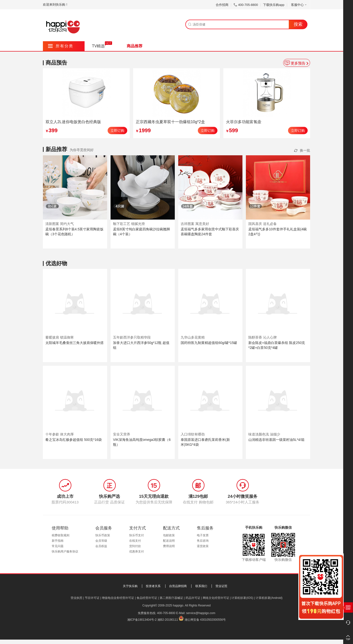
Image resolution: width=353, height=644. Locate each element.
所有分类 (61, 46)
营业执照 (76, 598)
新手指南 (58, 541)
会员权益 (101, 546)
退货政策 (203, 546)
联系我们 (201, 586)
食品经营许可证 (147, 598)
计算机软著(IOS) (242, 598)
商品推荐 (135, 46)
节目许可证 (92, 598)
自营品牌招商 (178, 586)
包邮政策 (169, 535)
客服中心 (299, 5)
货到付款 (135, 546)
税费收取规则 (61, 535)
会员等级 (101, 541)
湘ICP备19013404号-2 (142, 620)
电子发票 (203, 535)
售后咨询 (203, 541)
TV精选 (98, 46)
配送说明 (169, 541)
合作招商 (222, 5)
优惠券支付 (137, 552)
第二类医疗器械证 (171, 598)
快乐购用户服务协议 (65, 552)
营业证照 (221, 586)
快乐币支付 (137, 535)
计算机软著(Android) (269, 598)
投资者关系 (153, 586)
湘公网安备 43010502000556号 (205, 620)
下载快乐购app (274, 5)
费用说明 (169, 546)
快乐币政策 (103, 535)
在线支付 (135, 541)
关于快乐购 (130, 586)
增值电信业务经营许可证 (118, 598)
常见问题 (58, 546)
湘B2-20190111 (168, 620)
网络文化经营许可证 (216, 598)
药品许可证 (193, 598)
